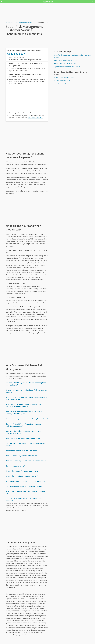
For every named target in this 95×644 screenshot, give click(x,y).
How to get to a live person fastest (65, 60)
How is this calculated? (36, 118)
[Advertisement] (27, 98)
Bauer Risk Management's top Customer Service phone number (72, 56)
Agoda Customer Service (62, 84)
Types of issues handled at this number (67, 67)
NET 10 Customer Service (62, 81)
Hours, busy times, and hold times (65, 64)
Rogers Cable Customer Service (64, 78)
